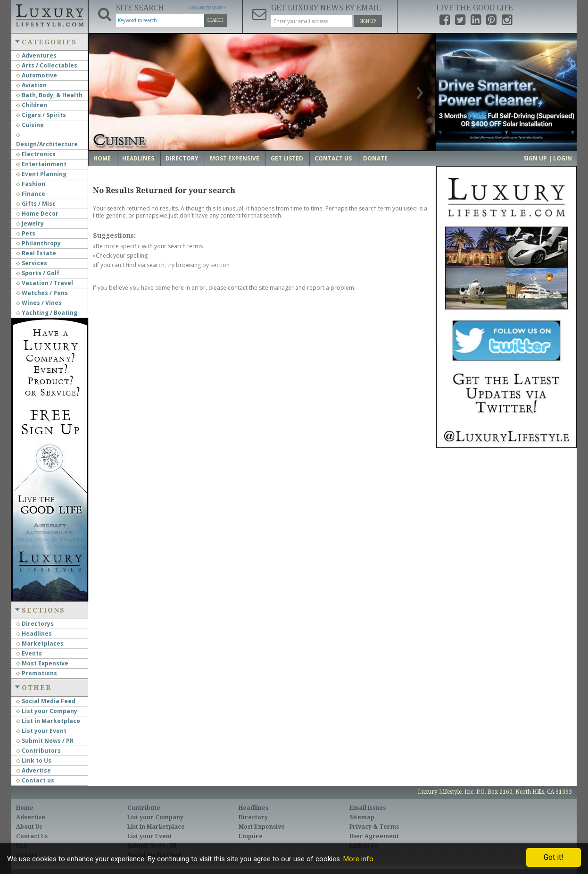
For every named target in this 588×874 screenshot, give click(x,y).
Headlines (34, 634)
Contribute (144, 808)
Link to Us (34, 761)
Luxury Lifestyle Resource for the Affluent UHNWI (50, 14)
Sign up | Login (548, 158)
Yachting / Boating (47, 313)
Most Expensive (42, 663)
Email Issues (368, 808)
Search (215, 20)
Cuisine (30, 125)
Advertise (33, 770)
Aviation (31, 85)
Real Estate (36, 253)
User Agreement (374, 836)
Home (102, 158)
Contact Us (333, 158)
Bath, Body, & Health (49, 95)
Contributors (38, 751)
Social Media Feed (46, 701)
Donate (375, 158)
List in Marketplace (48, 721)
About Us (29, 827)
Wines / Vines (39, 303)
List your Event (41, 731)
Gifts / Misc (36, 204)
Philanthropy (38, 243)
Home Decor (37, 214)
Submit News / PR (45, 741)
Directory (182, 158)
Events (29, 653)
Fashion (31, 184)
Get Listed (287, 158)
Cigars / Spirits (41, 115)
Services (32, 263)
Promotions (37, 673)
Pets (26, 233)
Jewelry (30, 223)
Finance (31, 194)
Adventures (36, 55)
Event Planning (41, 174)
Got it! (554, 857)
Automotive (37, 75)
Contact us (35, 780)
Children (32, 105)
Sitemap (362, 817)
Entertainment (41, 164)
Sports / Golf (38, 273)
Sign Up (368, 21)
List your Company (47, 711)
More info (358, 859)
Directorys (35, 624)
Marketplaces (40, 643)
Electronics (36, 154)
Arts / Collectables (47, 65)
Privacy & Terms (374, 827)
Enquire (251, 836)
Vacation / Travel (45, 283)
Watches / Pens (42, 293)
